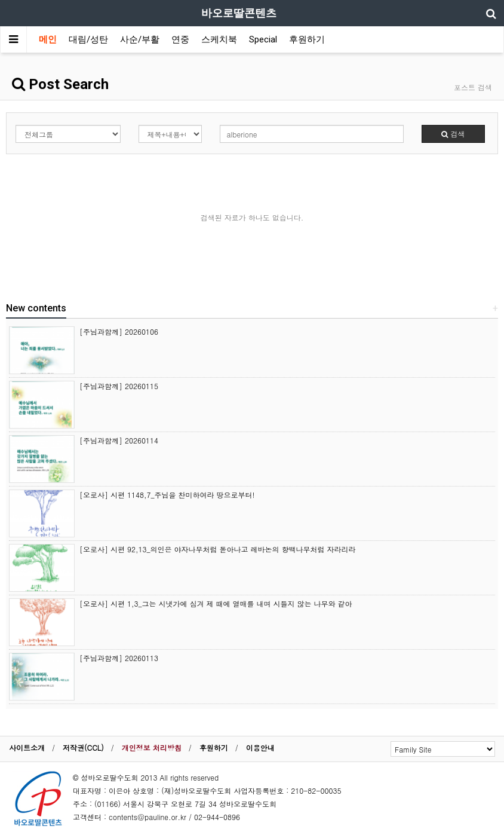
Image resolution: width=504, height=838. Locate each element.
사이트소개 (27, 747)
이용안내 (260, 747)
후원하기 (307, 39)
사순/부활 (140, 39)
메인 (48, 39)
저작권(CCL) (83, 747)
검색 (453, 134)
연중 (180, 39)
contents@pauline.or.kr (147, 817)
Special (263, 39)
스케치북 (219, 39)
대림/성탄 (88, 39)
